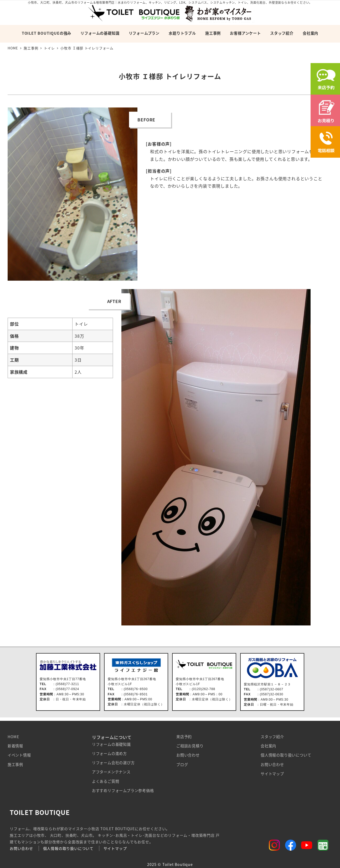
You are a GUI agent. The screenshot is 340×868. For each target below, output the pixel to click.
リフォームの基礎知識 (111, 744)
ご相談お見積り (190, 746)
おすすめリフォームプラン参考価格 (123, 790)
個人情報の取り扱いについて (286, 755)
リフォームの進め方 (109, 753)
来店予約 (184, 737)
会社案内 (268, 746)
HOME (13, 737)
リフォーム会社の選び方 (113, 763)
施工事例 (15, 764)
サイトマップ (272, 774)
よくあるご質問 (106, 781)
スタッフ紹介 (272, 737)
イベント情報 (19, 755)
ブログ (182, 764)
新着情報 (15, 746)
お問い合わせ (188, 755)
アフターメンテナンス (111, 772)
